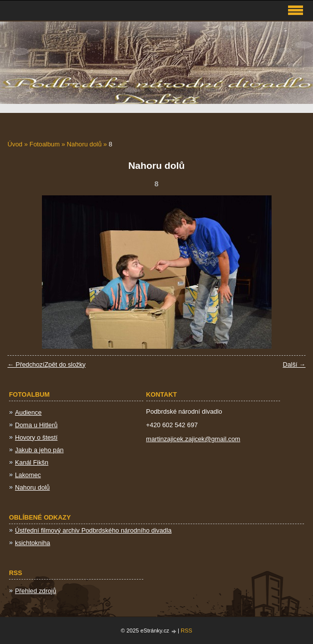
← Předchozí (26, 364)
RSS (186, 631)
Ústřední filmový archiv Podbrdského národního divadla (93, 530)
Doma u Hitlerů (36, 425)
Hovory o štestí (36, 437)
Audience (28, 412)
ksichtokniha (32, 543)
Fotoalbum (44, 144)
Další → (294, 364)
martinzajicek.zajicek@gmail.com (193, 439)
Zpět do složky (65, 364)
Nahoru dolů (84, 144)
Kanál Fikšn (32, 462)
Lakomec (28, 475)
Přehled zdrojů (36, 591)
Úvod (15, 144)
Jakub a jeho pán (39, 450)
